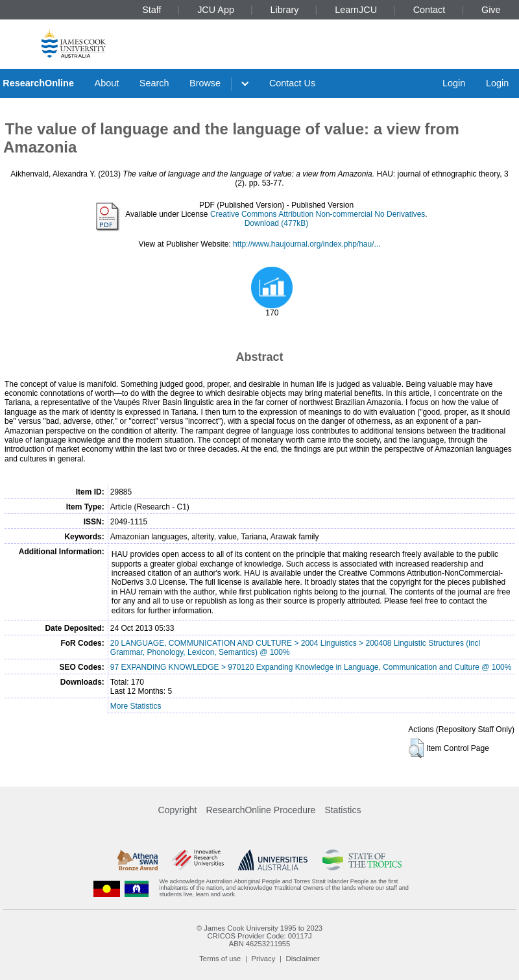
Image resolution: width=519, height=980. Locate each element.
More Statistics (136, 706)
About (107, 83)
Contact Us (292, 83)
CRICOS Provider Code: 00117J (259, 936)
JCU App (216, 10)
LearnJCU (356, 10)
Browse (205, 83)
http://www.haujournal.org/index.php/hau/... (307, 244)
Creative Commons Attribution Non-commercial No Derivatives (318, 214)
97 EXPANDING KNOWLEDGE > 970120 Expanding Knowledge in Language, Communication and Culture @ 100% (311, 667)
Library (285, 10)
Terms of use (220, 959)
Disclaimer (303, 959)
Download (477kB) (277, 223)
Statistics (343, 810)
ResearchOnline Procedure (261, 810)
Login (454, 83)
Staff (151, 10)
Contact (429, 10)
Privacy (264, 959)
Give (491, 10)
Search (154, 83)
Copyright (178, 810)
